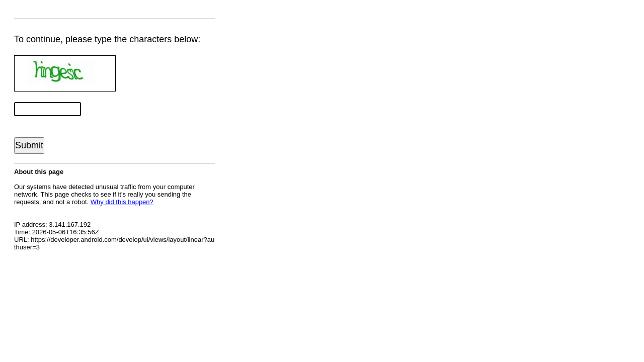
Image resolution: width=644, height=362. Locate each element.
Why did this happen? (122, 202)
